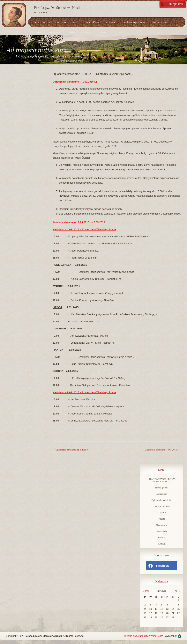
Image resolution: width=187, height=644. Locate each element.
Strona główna (92, 22)
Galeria (88, 33)
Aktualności (112, 22)
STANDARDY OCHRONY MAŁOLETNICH (56, 22)
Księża (162, 519)
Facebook (158, 566)
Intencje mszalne (160, 22)
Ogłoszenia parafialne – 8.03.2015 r (163, 450)
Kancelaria (72, 33)
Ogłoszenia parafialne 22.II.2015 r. (70, 450)
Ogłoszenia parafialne (135, 22)
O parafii (38, 33)
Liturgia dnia (175, 4)
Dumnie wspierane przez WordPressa (144, 636)
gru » (178, 591)
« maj (146, 591)
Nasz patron (55, 33)
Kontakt (102, 33)
